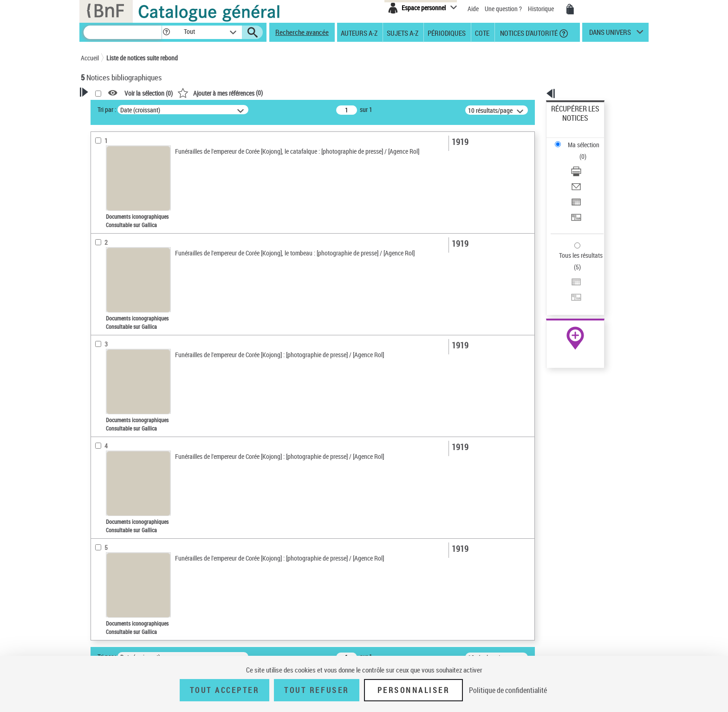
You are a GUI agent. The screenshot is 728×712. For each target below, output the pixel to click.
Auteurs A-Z (359, 33)
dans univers (610, 34)
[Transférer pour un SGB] (588, 173)
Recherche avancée (302, 32)
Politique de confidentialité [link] (508, 690)
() (339, 93)
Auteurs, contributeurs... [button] (125, 238)
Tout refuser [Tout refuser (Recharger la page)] (316, 690)
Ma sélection (569, 123)
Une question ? (503, 9)
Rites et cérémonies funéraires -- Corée (142, 330)
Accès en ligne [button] (111, 178)
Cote (482, 33)
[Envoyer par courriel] (588, 151)
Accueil (90, 58)
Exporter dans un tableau (585, 162)
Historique (542, 9)
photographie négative (123, 425)
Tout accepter (225, 690)
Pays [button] (97, 511)
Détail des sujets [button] (114, 315)
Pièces (102, 396)
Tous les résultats (575, 199)
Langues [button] (102, 253)
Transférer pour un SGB (582, 173)
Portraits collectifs (117, 482)
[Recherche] (123, 32)
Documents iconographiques (130, 208)
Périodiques (447, 33)
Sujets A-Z (403, 33)
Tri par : (226, 109)
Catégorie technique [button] (119, 411)
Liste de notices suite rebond (142, 58)
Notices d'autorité (528, 33)
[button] (166, 32)
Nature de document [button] (119, 194)
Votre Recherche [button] (119, 108)
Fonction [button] (103, 439)
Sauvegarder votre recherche (139, 144)
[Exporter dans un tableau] (588, 162)
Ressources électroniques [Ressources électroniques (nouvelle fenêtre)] (570, 294)
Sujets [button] (99, 284)
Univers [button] (101, 358)
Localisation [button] (108, 222)
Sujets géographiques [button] (122, 300)
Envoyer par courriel (578, 151)
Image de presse (115, 453)
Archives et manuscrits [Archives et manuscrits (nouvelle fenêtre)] (567, 284)
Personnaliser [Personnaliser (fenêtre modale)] (414, 690)
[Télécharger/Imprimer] (588, 140)
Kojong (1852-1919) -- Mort (129, 343)
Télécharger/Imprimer (580, 140)
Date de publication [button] (118, 269)
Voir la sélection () (268, 93)
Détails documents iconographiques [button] (117, 377)
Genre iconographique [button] (122, 467)
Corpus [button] (100, 496)
